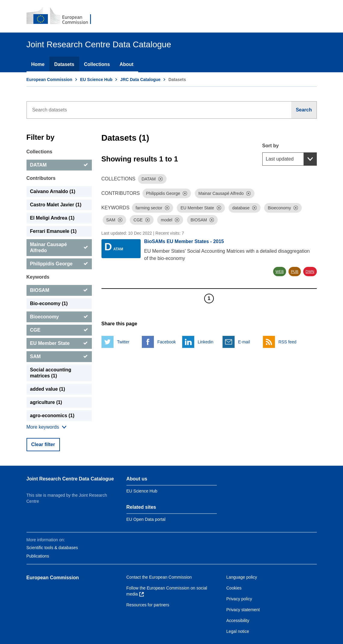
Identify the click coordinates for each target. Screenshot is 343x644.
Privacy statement (243, 610)
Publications (38, 556)
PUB (295, 272)
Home (38, 64)
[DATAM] (59, 165)
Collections (97, 64)
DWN (310, 272)
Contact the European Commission (159, 577)
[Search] (304, 110)
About (126, 64)
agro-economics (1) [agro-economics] (52, 416)
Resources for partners (148, 605)
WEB (280, 272)
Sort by (271, 146)
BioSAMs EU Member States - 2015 (184, 241)
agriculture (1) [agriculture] (46, 402)
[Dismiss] (161, 179)
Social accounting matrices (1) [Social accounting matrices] (51, 373)
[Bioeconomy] (59, 317)
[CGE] (59, 330)
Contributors (41, 178)
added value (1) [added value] (48, 389)
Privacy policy (239, 599)
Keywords (38, 277)
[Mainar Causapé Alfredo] (59, 248)
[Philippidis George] (59, 264)
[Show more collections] (47, 427)
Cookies (234, 588)
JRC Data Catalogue (140, 80)
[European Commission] (63, 16)
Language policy (242, 577)
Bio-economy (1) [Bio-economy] (49, 303)
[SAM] (59, 357)
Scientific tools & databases (52, 548)
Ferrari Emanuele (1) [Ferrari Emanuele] (53, 231)
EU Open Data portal (146, 519)
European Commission (49, 80)
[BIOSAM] (59, 290)
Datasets (64, 64)
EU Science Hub (96, 80)
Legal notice (238, 631)
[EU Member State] (59, 343)
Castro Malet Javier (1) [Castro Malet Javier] (56, 205)
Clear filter (43, 444)
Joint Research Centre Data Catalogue (70, 479)
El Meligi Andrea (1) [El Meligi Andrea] (52, 218)
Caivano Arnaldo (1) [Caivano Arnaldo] (53, 191)
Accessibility (238, 621)
